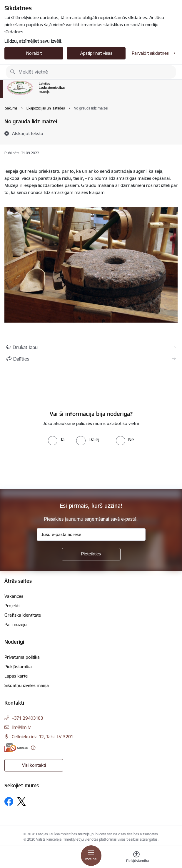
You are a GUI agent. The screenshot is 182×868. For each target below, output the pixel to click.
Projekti (12, 606)
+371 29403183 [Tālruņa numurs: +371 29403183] (27, 718)
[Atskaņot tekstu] (28, 133)
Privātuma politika (22, 657)
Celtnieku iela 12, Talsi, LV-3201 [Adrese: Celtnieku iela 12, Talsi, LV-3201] (42, 737)
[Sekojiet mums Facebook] (9, 801)
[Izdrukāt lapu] (91, 347)
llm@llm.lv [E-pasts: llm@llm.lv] (21, 727)
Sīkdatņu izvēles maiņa (27, 685)
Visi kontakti (34, 765)
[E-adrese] (16, 748)
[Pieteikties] (91, 554)
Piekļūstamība (18, 667)
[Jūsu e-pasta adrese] (91, 535)
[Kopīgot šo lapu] (91, 359)
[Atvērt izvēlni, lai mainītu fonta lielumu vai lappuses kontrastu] (136, 858)
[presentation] (49, 467)
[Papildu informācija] (33, 748)
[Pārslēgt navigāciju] (91, 856)
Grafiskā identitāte (23, 615)
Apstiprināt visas (96, 53)
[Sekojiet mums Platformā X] (21, 801)
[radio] (56, 439)
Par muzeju (16, 624)
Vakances (14, 596)
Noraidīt (34, 53)
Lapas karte (16, 676)
